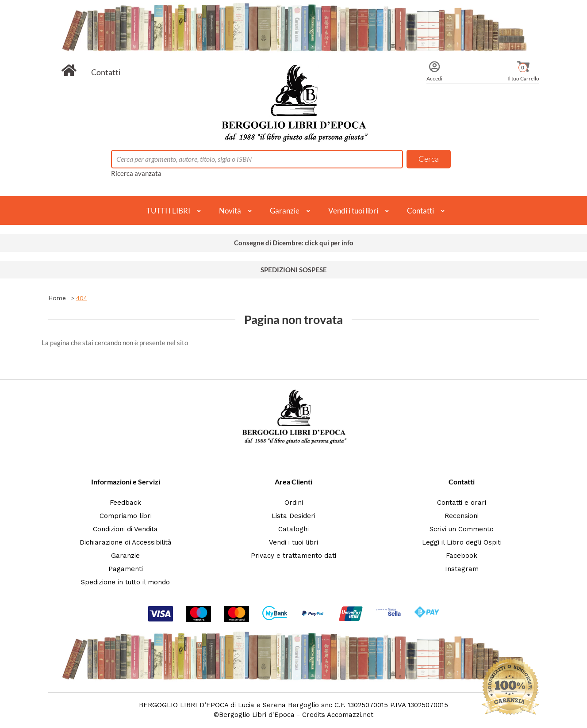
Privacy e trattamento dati (293, 556)
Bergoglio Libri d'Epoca (257, 715)
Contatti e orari (462, 503)
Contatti (106, 72)
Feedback (125, 503)
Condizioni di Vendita (125, 529)
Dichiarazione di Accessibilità (126, 542)
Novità (230, 211)
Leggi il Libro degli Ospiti (462, 542)
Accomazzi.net (350, 715)
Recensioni (462, 516)
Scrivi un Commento (462, 529)
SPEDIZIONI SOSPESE (294, 270)
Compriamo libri (126, 516)
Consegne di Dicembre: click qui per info (294, 243)
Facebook (462, 556)
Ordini (294, 503)
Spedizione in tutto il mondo (125, 582)
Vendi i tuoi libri (353, 211)
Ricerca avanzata (136, 173)
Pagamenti (126, 569)
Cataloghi (293, 529)
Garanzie (285, 211)
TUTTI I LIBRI (168, 211)
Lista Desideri (293, 516)
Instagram (462, 569)
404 (82, 298)
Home (57, 298)
